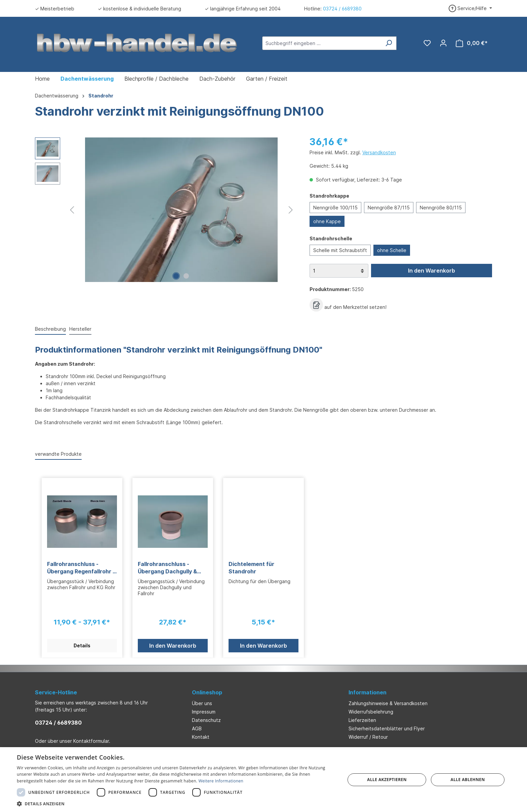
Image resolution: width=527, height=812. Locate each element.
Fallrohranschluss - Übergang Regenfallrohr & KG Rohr (82, 568)
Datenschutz (206, 720)
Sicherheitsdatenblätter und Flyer (387, 728)
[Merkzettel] (427, 43)
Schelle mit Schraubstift (340, 250)
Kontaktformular (91, 741)
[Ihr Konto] (443, 43)
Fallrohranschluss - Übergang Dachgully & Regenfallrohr (167, 568)
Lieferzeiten (362, 720)
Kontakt (201, 737)
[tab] (50, 329)
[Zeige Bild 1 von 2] (176, 276)
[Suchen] (389, 43)
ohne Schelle (392, 250)
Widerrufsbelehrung (371, 712)
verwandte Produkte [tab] (58, 454)
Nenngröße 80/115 (441, 208)
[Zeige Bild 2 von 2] (186, 276)
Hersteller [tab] (80, 329)
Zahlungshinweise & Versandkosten (388, 703)
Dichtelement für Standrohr (251, 568)
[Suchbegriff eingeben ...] (322, 43)
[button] (176, 804)
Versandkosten (379, 152)
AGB (197, 728)
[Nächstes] (291, 210)
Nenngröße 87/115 (389, 208)
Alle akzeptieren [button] (387, 780)
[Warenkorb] (472, 43)
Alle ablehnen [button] (468, 780)
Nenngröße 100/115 (335, 208)
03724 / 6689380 (342, 9)
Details (82, 645)
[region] (166, 210)
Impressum (204, 712)
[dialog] (263, 780)
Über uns (202, 703)
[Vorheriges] (72, 210)
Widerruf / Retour (368, 737)
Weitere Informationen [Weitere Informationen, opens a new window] (221, 781)
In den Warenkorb (432, 271)
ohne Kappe (327, 221)
